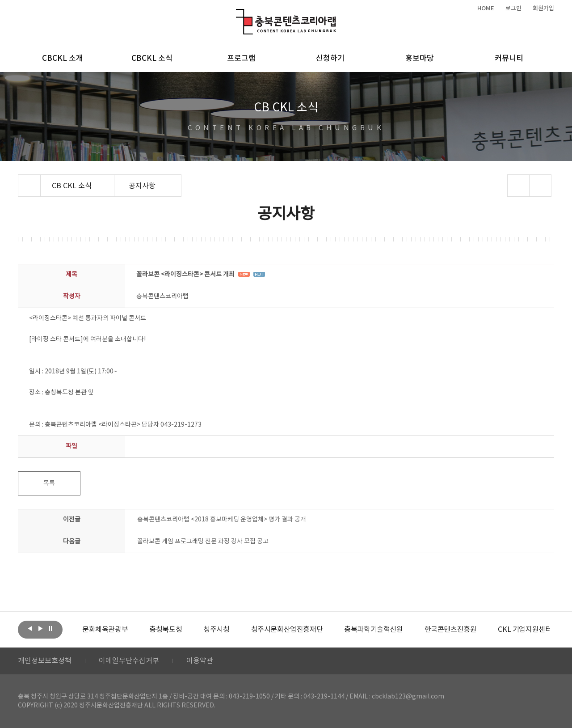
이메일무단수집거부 (129, 661)
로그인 (513, 8)
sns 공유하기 (519, 186)
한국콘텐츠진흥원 (451, 630)
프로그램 (241, 59)
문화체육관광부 (105, 630)
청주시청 (216, 630)
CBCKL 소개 (63, 59)
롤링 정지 (50, 629)
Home (20, 180)
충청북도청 (166, 630)
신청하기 (330, 59)
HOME (486, 8)
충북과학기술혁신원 (373, 630)
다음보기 (40, 629)
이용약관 (200, 661)
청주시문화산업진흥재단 (287, 630)
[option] (105, 630)
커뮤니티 (509, 59)
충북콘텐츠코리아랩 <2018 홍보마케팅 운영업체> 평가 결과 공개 (222, 520)
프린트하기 (540, 186)
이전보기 (30, 629)
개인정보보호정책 (45, 661)
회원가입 (543, 8)
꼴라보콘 (203, 542)
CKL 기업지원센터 (525, 630)
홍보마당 (420, 59)
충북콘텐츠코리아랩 (238, 14)
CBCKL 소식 (152, 59)
